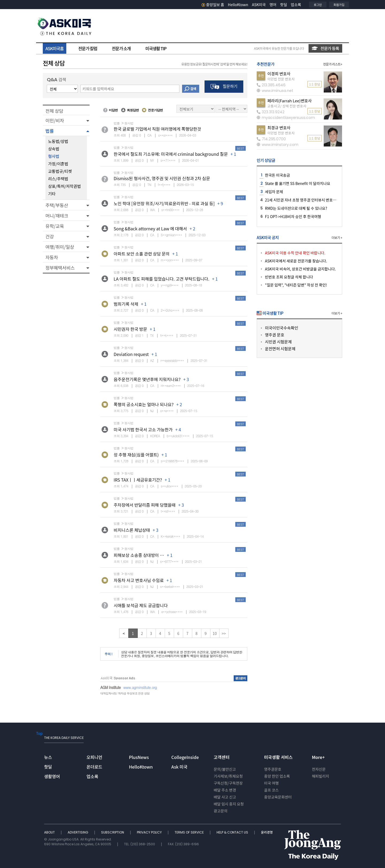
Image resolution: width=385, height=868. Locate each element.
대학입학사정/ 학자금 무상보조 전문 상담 (125, 693)
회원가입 (339, 5)
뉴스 (48, 757)
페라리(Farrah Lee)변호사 (290, 101)
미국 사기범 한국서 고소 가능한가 (143, 429)
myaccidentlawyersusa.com (286, 118)
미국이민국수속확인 (282, 328)
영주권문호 (273, 769)
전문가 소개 (121, 48)
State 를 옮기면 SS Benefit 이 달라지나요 (298, 183)
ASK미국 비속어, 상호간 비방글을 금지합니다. (300, 269)
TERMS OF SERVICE (190, 832)
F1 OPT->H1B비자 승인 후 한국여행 (293, 216)
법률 (50, 131)
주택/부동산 (57, 205)
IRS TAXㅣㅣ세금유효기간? (138, 480)
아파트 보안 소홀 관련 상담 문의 (142, 254)
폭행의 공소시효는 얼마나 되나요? (144, 404)
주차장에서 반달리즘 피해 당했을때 (145, 505)
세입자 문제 (274, 192)
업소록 (296, 5)
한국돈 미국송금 (277, 175)
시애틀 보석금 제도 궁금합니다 (141, 605)
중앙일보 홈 (213, 5)
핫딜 (284, 5)
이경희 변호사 (279, 74)
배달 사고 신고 (225, 797)
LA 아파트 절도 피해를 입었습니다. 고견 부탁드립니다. (161, 279)
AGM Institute (110, 687)
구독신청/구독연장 (228, 783)
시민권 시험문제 (278, 342)
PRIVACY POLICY (150, 832)
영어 (273, 5)
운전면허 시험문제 (280, 349)
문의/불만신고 (225, 769)
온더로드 (95, 767)
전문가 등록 (325, 48)
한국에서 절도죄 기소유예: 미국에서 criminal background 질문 (171, 154)
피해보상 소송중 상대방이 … (139, 555)
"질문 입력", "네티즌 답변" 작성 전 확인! (296, 285)
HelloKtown (238, 5)
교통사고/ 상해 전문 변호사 (287, 106)
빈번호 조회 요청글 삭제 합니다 (289, 277)
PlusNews (139, 757)
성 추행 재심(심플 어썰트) (136, 455)
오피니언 (95, 757)
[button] (66, 120)
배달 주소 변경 (225, 790)
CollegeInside (185, 757)
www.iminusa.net (275, 91)
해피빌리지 (320, 776)
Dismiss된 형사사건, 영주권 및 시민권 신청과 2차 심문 (162, 178)
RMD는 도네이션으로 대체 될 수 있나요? (296, 208)
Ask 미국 (179, 767)
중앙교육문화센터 (278, 797)
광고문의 (221, 811)
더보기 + (337, 237)
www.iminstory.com (278, 145)
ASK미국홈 (55, 48)
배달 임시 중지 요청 (229, 804)
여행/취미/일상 (60, 247)
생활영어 (52, 776)
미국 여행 (272, 783)
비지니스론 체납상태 (132, 530)
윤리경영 (267, 832)
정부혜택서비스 (60, 268)
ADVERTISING (78, 832)
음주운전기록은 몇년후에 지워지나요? (147, 379)
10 (215, 633)
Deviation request (131, 354)
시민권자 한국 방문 (130, 329)
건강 (50, 236)
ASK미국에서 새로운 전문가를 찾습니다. (296, 261)
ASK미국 (259, 5)
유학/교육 (55, 226)
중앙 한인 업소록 (277, 776)
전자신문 (319, 769)
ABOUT (50, 832)
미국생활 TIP (156, 48)
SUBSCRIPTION (113, 832)
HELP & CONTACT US (233, 832)
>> (224, 633)
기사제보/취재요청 (228, 776)
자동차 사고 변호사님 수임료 (139, 580)
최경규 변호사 (279, 128)
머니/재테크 (57, 216)
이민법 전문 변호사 (281, 79)
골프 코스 (272, 790)
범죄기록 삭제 (126, 304)
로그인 (318, 5)
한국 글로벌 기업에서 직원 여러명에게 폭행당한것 (157, 129)
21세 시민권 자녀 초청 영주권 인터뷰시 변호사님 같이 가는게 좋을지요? (320, 200)
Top (39, 733)
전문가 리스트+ (333, 64)
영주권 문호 (275, 335)
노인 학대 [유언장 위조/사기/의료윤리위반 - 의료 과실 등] (164, 203)
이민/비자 (55, 120)
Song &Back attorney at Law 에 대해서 (150, 228)
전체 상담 (54, 111)
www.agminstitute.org (140, 687)
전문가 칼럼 (88, 48)
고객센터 (222, 757)
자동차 (52, 257)
